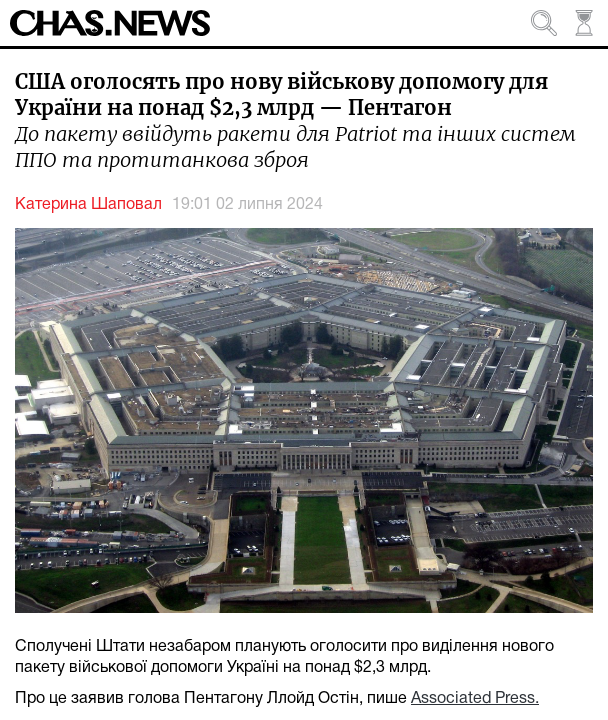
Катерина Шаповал (88, 205)
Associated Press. (475, 699)
